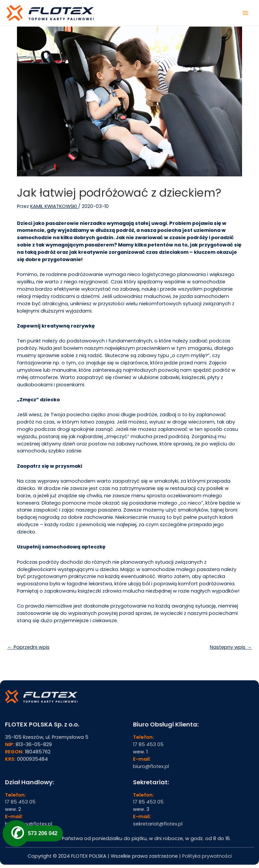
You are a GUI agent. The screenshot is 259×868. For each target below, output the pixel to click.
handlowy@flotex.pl (29, 824)
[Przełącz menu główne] (245, 13)
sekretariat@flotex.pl (158, 824)
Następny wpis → (231, 647)
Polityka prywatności (207, 856)
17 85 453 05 (148, 744)
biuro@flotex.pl (151, 766)
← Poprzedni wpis (28, 647)
